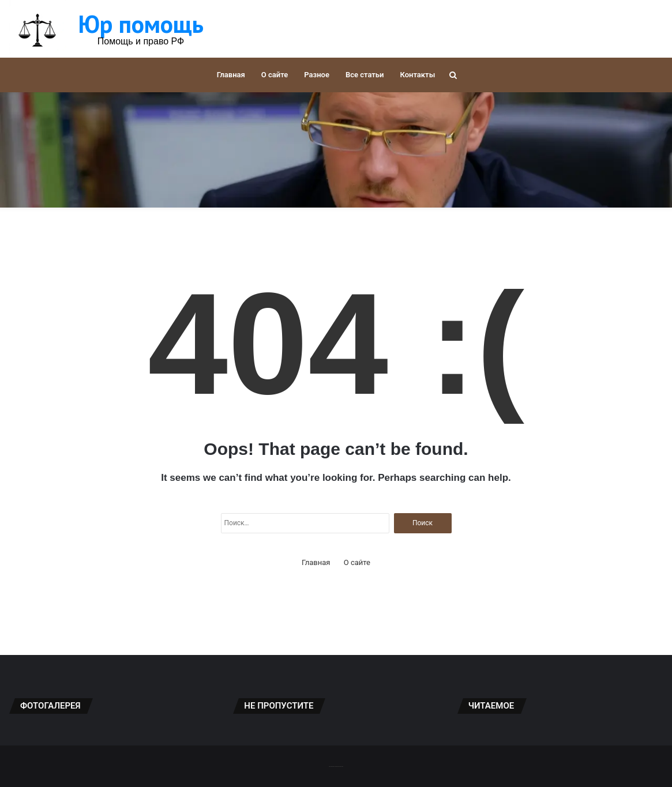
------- (336, 766)
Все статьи (365, 75)
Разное (317, 75)
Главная (231, 75)
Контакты (417, 75)
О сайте (275, 75)
